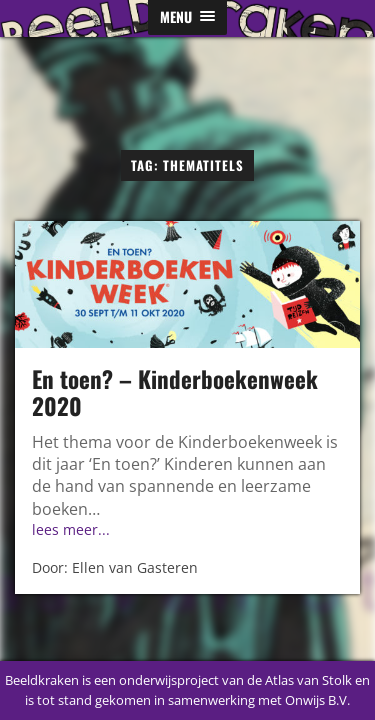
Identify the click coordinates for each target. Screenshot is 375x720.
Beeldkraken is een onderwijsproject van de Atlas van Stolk (178, 680)
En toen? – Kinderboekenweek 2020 (175, 393)
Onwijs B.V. (317, 700)
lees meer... (71, 529)
